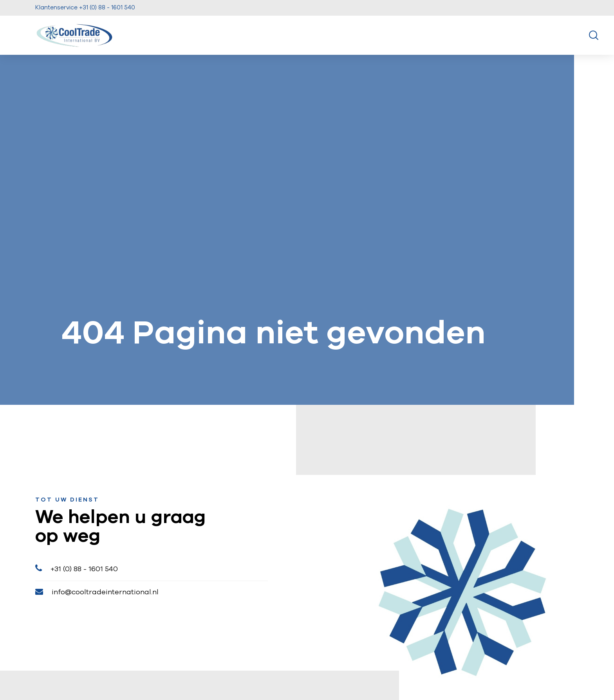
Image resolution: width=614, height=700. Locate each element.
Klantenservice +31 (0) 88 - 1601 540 (85, 8)
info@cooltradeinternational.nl (97, 592)
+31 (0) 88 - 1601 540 (77, 568)
